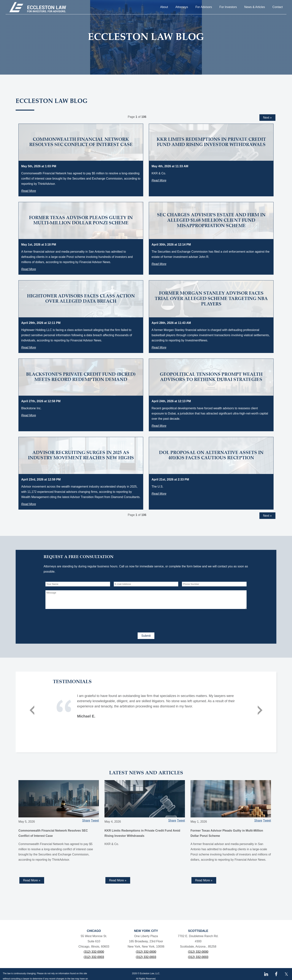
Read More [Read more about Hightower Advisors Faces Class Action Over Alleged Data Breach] (29, 347)
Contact (278, 7)
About (164, 7)
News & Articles (255, 7)
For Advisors (204, 7)
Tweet (95, 820)
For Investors (228, 7)
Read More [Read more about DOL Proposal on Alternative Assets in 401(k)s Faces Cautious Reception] (159, 494)
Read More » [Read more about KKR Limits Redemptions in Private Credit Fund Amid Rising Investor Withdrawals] (118, 880)
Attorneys (182, 7)
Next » (267, 118)
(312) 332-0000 (94, 952)
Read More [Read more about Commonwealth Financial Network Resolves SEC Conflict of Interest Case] (29, 191)
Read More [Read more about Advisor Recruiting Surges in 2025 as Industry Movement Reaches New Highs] (29, 504)
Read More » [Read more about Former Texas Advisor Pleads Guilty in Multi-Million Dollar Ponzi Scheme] (204, 880)
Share (86, 820)
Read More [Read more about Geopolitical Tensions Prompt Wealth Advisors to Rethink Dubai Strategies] (159, 426)
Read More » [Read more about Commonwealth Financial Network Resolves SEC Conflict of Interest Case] (32, 880)
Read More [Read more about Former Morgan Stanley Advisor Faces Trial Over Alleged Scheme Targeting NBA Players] (159, 347)
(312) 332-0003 (94, 957)
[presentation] (74, 620)
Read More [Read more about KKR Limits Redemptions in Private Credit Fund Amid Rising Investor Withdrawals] (159, 180)
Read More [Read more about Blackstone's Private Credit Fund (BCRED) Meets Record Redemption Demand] (29, 415)
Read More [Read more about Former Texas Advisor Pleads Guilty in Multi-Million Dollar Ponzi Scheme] (29, 269)
